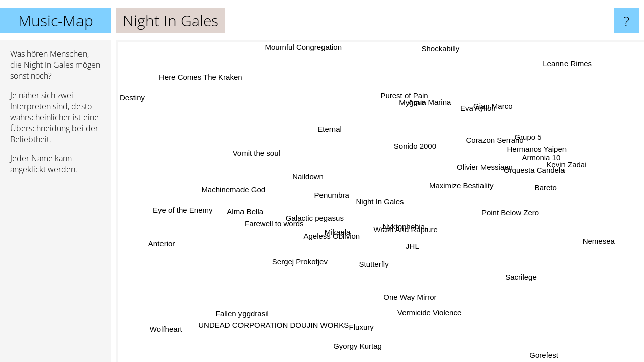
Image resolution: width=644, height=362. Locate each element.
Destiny (132, 97)
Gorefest (544, 355)
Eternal (328, 129)
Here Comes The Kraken (201, 78)
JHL (415, 245)
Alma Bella (241, 212)
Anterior (167, 247)
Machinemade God (236, 188)
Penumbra (332, 193)
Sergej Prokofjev (297, 260)
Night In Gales (380, 201)
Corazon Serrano (491, 141)
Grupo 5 (523, 140)
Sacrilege (520, 275)
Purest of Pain (412, 96)
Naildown (310, 176)
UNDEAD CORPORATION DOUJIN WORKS (272, 322)
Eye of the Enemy (186, 211)
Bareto (539, 196)
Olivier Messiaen (480, 163)
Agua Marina (409, 106)
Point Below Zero (513, 212)
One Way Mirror (412, 296)
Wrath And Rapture (408, 228)
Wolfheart (168, 328)
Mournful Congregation (307, 47)
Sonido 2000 (418, 147)
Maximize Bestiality (463, 184)
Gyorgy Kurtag (358, 345)
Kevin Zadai (569, 163)
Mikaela (334, 234)
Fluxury (360, 326)
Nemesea (599, 239)
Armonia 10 (538, 165)
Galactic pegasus (317, 218)
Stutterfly (383, 263)
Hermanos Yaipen (533, 154)
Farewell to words (277, 222)
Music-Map (56, 20)
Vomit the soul (260, 151)
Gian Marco (482, 106)
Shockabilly (441, 48)
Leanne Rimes (569, 65)
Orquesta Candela (530, 177)
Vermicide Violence (428, 313)
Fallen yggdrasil (242, 312)
